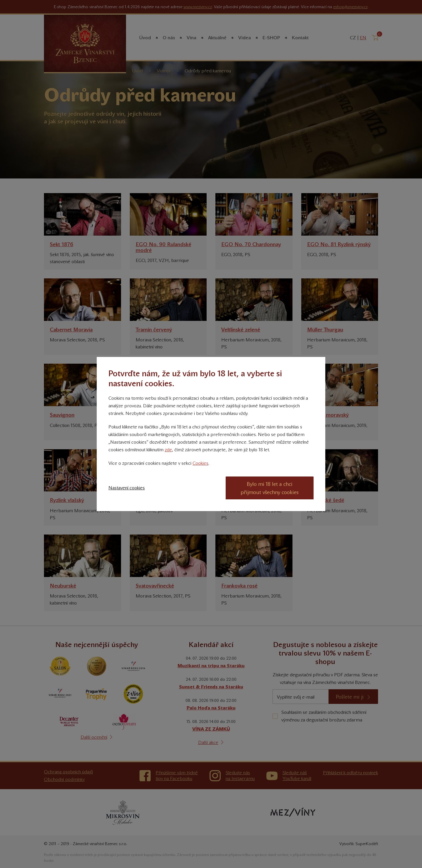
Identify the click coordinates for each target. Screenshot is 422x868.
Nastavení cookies (127, 488)
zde (168, 450)
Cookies (200, 463)
